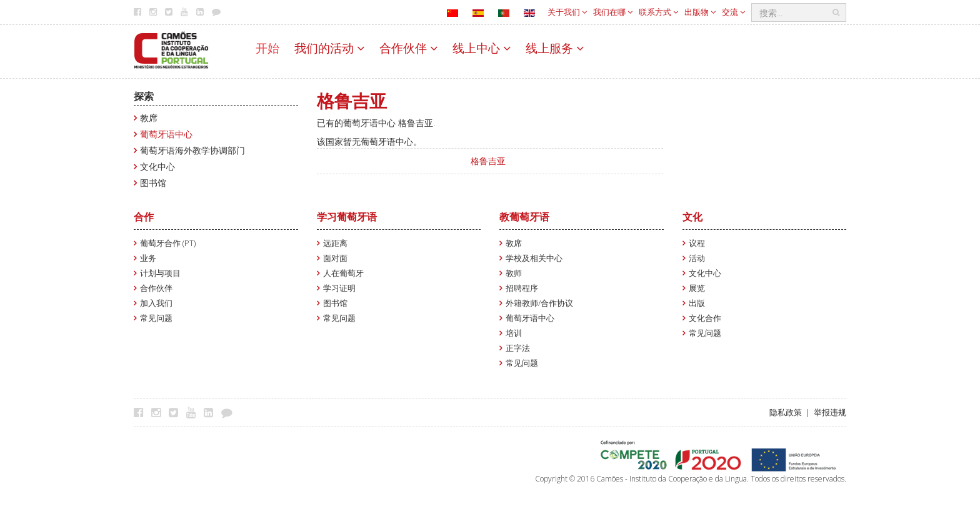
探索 (144, 96)
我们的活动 (329, 48)
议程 (697, 243)
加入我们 (156, 303)
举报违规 (830, 413)
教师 (514, 273)
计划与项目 (160, 273)
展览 (697, 288)
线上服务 (555, 48)
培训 (514, 333)
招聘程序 (522, 288)
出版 (697, 303)
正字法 (518, 348)
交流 (733, 12)
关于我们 (567, 12)
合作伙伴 (408, 48)
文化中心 (157, 166)
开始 (267, 48)
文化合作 (705, 318)
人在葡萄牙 (343, 273)
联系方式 (658, 12)
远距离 (335, 243)
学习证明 (339, 288)
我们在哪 (613, 12)
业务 (148, 258)
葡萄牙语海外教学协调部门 (192, 150)
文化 (692, 217)
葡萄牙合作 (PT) (168, 243)
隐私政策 (786, 413)
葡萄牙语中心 (166, 134)
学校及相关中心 (534, 258)
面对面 (335, 258)
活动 (697, 258)
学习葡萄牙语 (347, 217)
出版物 (700, 12)
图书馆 (153, 183)
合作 (144, 217)
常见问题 (156, 318)
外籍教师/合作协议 (539, 303)
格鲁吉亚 (488, 161)
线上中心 (482, 48)
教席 (149, 118)
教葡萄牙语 (524, 217)
